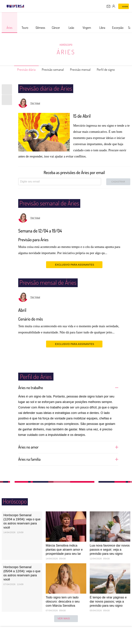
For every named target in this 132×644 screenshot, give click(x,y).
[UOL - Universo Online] (26, 6)
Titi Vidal (35, 103)
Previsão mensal (83, 70)
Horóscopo (66, 45)
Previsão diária (21, 70)
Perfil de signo (112, 70)
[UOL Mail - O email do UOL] (108, 6)
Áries (66, 52)
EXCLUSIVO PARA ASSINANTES (74, 265)
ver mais (66, 619)
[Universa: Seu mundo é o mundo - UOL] (15, 6)
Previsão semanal (51, 70)
